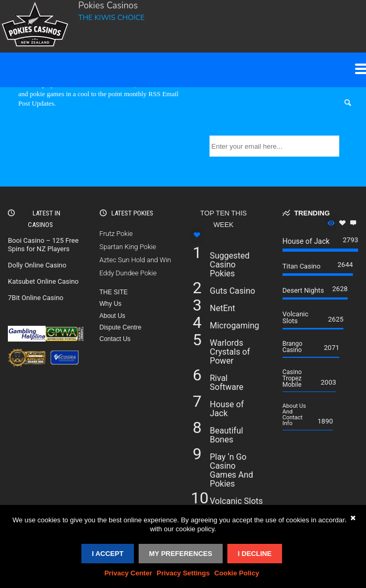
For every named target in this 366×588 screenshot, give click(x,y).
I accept (108, 554)
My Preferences (181, 554)
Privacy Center (128, 573)
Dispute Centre (120, 327)
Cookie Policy (237, 573)
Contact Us (115, 339)
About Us (112, 316)
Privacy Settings (183, 573)
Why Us (110, 304)
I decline (255, 554)
